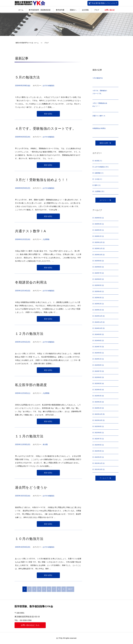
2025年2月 (98, 304)
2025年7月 (98, 273)
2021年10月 (98, 469)
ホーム (21, 10)
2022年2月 (98, 457)
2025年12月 (98, 242)
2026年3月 (98, 230)
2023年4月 (98, 390)
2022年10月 (98, 420)
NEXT (70, 589)
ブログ (97, 10)
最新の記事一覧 (105, 143)
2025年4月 (98, 291)
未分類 (45, 444)
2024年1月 (98, 359)
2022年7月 (98, 439)
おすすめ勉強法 (49, 86)
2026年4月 (98, 224)
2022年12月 (98, 414)
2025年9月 (98, 261)
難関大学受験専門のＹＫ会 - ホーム (27, 43)
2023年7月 (98, 371)
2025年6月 (98, 279)
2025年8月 (98, 267)
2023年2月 (98, 402)
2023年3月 (98, 396)
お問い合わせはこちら (30, 625)
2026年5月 (98, 218)
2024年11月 (98, 322)
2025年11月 (98, 248)
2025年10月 (98, 255)
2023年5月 (98, 383)
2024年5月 (98, 353)
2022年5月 (98, 445)
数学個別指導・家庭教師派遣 (40, 10)
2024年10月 (98, 328)
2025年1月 (98, 310)
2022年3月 (98, 451)
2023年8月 (98, 365)
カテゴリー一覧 (105, 200)
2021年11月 (98, 463)
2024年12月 (98, 316)
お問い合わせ (110, 10)
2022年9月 (98, 426)
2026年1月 (98, 236)
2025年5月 (98, 285)
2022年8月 (98, 433)
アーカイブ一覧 (105, 478)
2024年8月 (98, 341)
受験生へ (73, 10)
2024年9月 (98, 334)
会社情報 (85, 10)
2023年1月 (98, 408)
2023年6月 (98, 377)
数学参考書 (60, 10)
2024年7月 (98, 347)
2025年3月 (98, 298)
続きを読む (48, 114)
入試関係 (46, 239)
